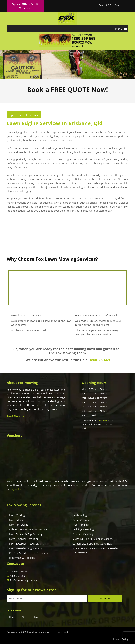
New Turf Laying (18, 525)
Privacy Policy (121, 639)
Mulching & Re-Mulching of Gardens (93, 539)
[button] (119, 29)
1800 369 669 (84, 38)
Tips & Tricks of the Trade (24, 115)
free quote (103, 420)
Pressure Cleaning (83, 534)
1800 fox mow (82, 42)
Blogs (37, 617)
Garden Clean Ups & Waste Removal (93, 544)
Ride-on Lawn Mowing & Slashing (28, 529)
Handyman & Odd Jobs (22, 558)
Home (13, 617)
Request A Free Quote (110, 5)
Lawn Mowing (17, 515)
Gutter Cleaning (81, 520)
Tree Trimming (81, 525)
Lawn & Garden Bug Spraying (26, 548)
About (25, 617)
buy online (16, 489)
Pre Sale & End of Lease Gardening (29, 553)
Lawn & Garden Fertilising (24, 539)
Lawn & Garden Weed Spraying (27, 544)
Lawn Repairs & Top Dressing (26, 534)
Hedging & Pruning (83, 529)
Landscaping (80, 515)
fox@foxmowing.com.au (24, 580)
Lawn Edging (16, 520)
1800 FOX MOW (19, 571)
